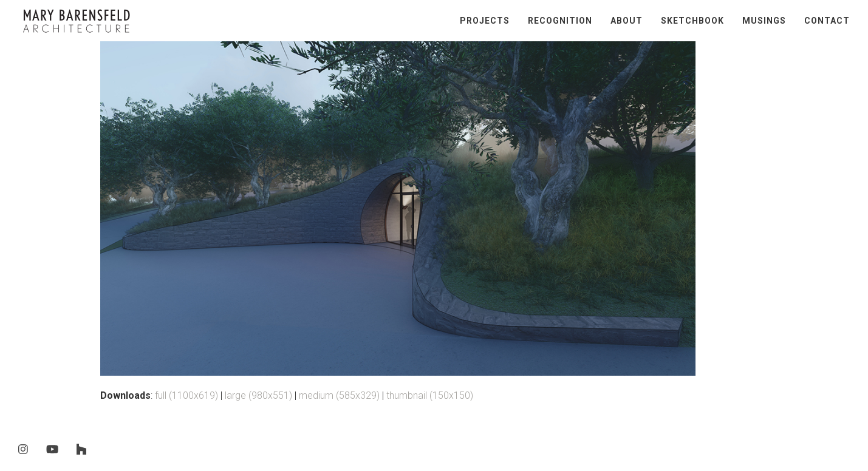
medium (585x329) (339, 395)
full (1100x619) (186, 395)
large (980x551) (258, 395)
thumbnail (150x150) (430, 395)
